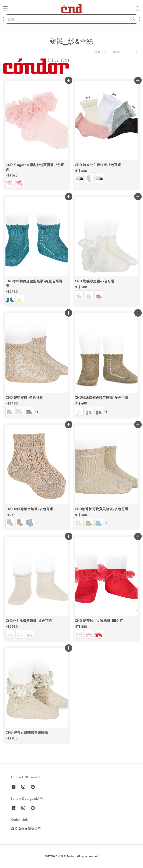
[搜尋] (133, 19)
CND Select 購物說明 (26, 829)
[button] (5, 8)
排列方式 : (101, 52)
